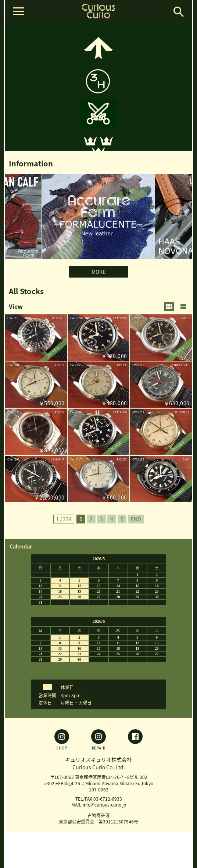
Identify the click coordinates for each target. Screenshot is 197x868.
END (136, 519)
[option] (98, 87)
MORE (98, 272)
